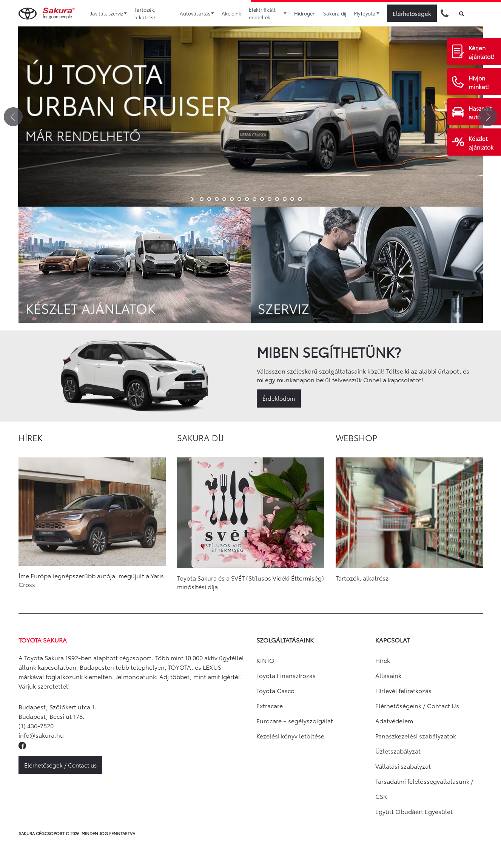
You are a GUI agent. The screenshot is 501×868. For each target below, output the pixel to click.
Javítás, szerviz (109, 13)
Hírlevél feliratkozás (403, 690)
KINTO (265, 660)
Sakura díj (335, 13)
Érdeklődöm (279, 398)
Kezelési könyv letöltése (290, 736)
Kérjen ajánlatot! (481, 52)
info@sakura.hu (41, 735)
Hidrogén (305, 13)
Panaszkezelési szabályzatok (416, 736)
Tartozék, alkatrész (145, 13)
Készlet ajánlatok (481, 143)
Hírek (383, 660)
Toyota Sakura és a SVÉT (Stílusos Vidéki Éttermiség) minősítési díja (250, 582)
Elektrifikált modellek (268, 13)
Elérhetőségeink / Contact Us (417, 705)
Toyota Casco (275, 690)
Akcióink (231, 13)
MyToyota (367, 13)
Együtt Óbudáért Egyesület (414, 811)
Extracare (270, 705)
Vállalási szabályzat (403, 766)
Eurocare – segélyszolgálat (295, 721)
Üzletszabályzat (398, 751)
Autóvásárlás (197, 13)
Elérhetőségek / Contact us (60, 765)
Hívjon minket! (479, 82)
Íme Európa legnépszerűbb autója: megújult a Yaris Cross (91, 580)
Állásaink (388, 675)
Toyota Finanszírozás (286, 675)
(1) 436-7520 (36, 725)
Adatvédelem (394, 721)
